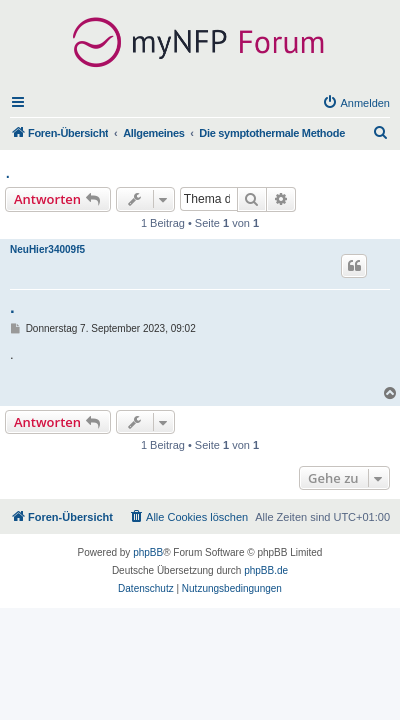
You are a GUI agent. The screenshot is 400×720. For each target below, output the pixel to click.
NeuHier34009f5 (47, 249)
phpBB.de (266, 570)
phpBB (148, 552)
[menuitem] (356, 103)
